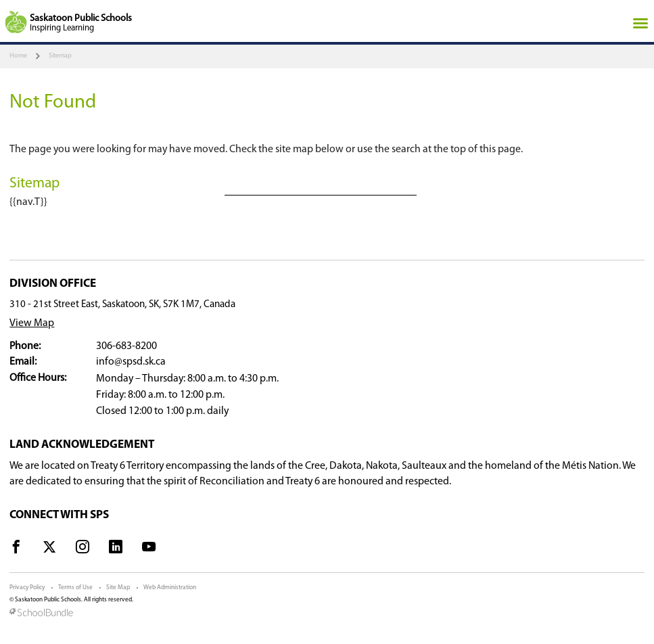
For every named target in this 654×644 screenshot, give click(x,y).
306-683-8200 (126, 346)
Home (18, 56)
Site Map (118, 588)
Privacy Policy (27, 588)
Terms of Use (75, 588)
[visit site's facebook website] (16, 549)
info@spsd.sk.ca (131, 362)
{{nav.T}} (28, 202)
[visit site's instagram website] (83, 549)
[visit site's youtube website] (149, 549)
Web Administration (170, 588)
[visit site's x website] (49, 549)
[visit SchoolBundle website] (327, 614)
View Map (32, 323)
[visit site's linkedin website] (116, 549)
